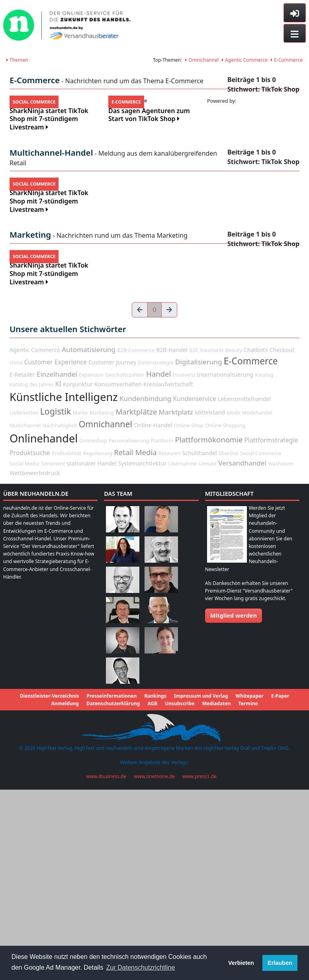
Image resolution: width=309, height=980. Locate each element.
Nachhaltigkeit (60, 618)
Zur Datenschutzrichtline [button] (141, 967)
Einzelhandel (57, 567)
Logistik (56, 604)
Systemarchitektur (143, 656)
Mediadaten (217, 897)
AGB (152, 897)
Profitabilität (66, 646)
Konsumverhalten (118, 577)
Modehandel (257, 606)
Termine (248, 897)
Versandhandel (242, 656)
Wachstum (281, 656)
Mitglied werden (234, 809)
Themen (17, 60)
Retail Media (135, 645)
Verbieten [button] (241, 963)
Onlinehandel (44, 631)
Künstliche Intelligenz (64, 590)
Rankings (155, 889)
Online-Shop (189, 618)
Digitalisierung (199, 555)
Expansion (91, 567)
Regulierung (98, 646)
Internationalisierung (225, 567)
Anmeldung (65, 897)
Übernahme (183, 656)
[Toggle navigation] (295, 33)
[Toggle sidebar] (295, 13)
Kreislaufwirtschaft (168, 577)
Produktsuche (30, 646)
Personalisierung (129, 634)
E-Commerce (287, 60)
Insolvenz (184, 567)
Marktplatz (176, 605)
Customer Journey (112, 555)
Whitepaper (250, 889)
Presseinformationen (111, 889)
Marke (80, 606)
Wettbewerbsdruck (35, 666)
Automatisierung (89, 542)
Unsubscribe (180, 897)
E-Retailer (22, 567)
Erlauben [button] (280, 963)
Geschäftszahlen (125, 567)
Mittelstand (210, 605)
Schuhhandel (200, 646)
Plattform (162, 634)
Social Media (24, 656)
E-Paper (280, 889)
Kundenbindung (145, 592)
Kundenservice (194, 592)
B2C (194, 543)
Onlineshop (93, 634)
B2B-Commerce (136, 543)
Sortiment (53, 656)
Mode (233, 606)
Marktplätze (136, 605)
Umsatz (208, 656)
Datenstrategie (155, 556)
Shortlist (229, 646)
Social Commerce (261, 646)
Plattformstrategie (271, 633)
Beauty (234, 543)
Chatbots (256, 543)
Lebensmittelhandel (244, 592)
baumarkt (212, 543)
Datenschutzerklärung (113, 897)
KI (58, 577)
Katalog (264, 567)
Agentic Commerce (245, 60)
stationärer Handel (91, 656)
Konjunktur (78, 577)
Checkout (282, 543)
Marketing (102, 606)
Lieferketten (24, 606)
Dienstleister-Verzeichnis (50, 889)
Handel (158, 566)
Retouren (170, 646)
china (16, 556)
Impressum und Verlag (201, 889)
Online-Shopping (225, 618)
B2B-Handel (172, 543)
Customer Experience (56, 555)
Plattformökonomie (209, 633)
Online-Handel (153, 618)
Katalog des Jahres (32, 577)
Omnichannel (202, 60)
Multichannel (25, 618)
